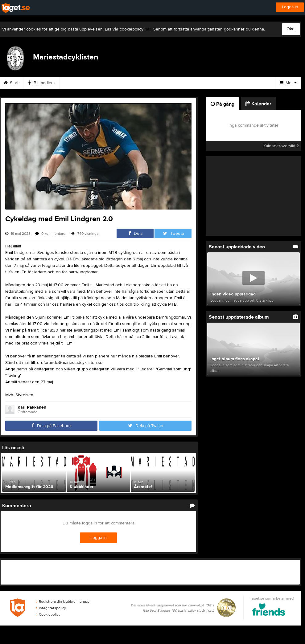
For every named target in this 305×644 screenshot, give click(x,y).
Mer (288, 83)
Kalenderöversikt (281, 146)
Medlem (74, 83)
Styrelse (178, 83)
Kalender (209, 83)
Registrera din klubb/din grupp (63, 601)
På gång (223, 104)
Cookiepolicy (48, 614)
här (148, 29)
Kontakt (148, 83)
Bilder (239, 83)
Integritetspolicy (51, 608)
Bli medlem (41, 83)
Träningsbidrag (111, 83)
